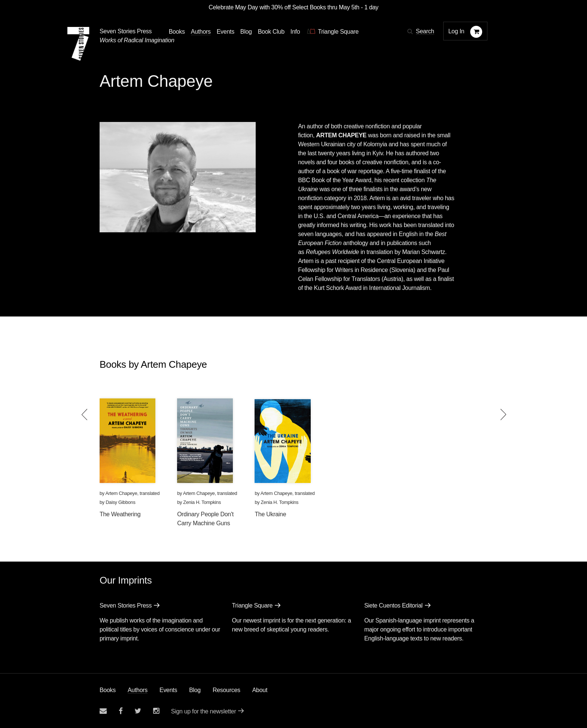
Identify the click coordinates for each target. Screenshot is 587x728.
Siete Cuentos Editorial (393, 605)
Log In (457, 31)
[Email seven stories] (103, 711)
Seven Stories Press (126, 31)
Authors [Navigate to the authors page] (201, 32)
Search (425, 31)
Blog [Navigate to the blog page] (246, 32)
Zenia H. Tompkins (202, 502)
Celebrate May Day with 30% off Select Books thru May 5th (284, 7)
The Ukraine (270, 514)
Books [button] (177, 32)
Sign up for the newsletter (204, 711)
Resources (226, 690)
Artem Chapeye (121, 493)
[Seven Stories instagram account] (156, 711)
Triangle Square (252, 605)
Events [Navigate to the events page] (226, 32)
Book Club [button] (271, 32)
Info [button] (295, 32)
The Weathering (120, 514)
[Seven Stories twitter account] (138, 711)
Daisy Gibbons (120, 502)
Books (108, 690)
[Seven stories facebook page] (121, 711)
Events (168, 690)
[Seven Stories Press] (78, 44)
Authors (138, 690)
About (260, 690)
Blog (195, 690)
